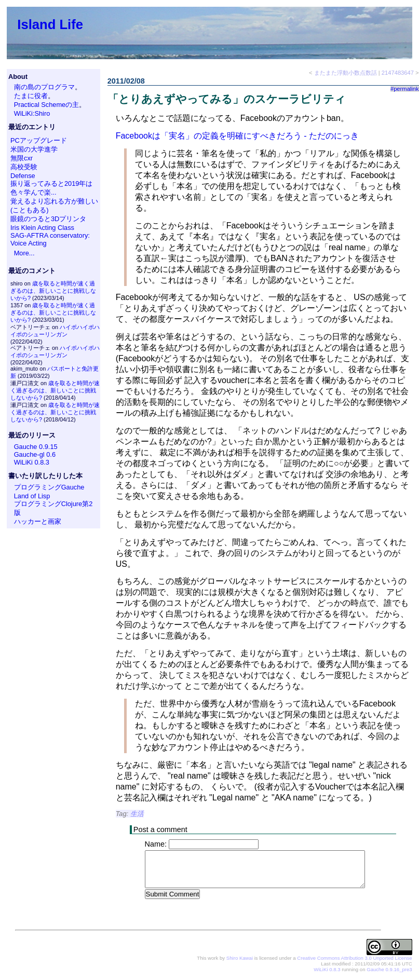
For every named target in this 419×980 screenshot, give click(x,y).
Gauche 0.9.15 (36, 447)
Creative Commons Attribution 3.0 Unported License (354, 958)
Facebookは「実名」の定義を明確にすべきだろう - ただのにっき (237, 136)
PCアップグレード (39, 140)
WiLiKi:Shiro (32, 113)
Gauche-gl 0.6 (35, 454)
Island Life (50, 24)
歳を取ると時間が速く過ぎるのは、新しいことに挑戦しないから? (53, 291)
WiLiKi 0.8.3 (32, 462)
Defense (23, 176)
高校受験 (24, 167)
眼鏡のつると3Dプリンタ (48, 219)
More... (24, 253)
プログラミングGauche (49, 487)
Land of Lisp (32, 496)
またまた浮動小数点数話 (346, 73)
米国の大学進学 (34, 149)
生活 (137, 814)
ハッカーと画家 (38, 521)
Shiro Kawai (240, 958)
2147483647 (398, 73)
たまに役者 (31, 96)
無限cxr (22, 158)
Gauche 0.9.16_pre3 (389, 970)
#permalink (405, 89)
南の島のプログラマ (44, 87)
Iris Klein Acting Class (42, 228)
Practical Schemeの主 (47, 105)
